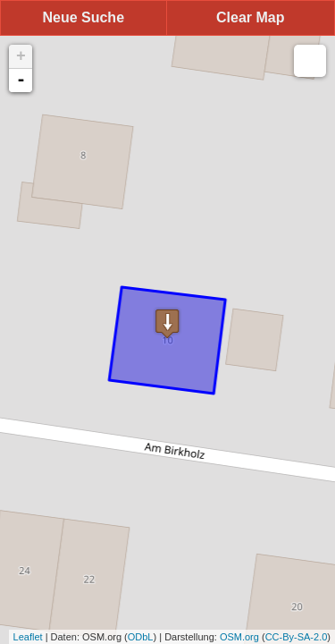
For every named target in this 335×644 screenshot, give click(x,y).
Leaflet (28, 637)
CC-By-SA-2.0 (297, 637)
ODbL (141, 637)
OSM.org (239, 637)
